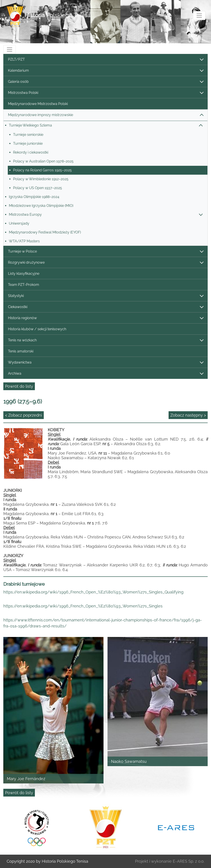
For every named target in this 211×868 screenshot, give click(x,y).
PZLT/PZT (105, 60)
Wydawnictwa (105, 363)
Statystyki (105, 296)
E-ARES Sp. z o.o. (189, 861)
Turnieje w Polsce (105, 252)
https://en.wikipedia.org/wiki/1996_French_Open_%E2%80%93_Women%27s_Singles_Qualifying (93, 592)
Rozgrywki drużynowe (105, 263)
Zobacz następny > (188, 415)
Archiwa (105, 374)
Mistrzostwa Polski (105, 93)
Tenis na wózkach (105, 340)
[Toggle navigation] (199, 16)
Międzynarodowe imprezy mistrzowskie (105, 115)
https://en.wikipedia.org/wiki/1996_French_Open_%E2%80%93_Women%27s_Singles (83, 606)
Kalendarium (105, 71)
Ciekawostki (105, 307)
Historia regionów (105, 318)
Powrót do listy (19, 386)
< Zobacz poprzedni (24, 415)
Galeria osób (105, 82)
